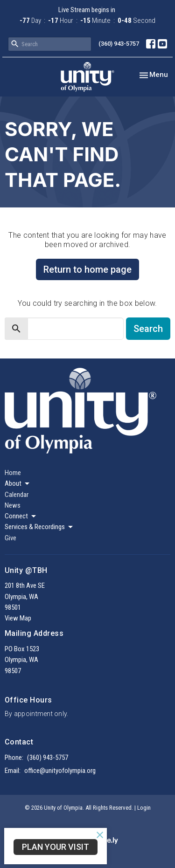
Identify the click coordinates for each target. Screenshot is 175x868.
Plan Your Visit (56, 847)
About (18, 484)
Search (148, 329)
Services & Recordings (39, 527)
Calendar (17, 495)
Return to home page (87, 269)
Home (13, 473)
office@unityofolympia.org (60, 771)
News (13, 505)
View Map (18, 618)
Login (144, 808)
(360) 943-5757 (119, 44)
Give (10, 538)
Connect (21, 517)
